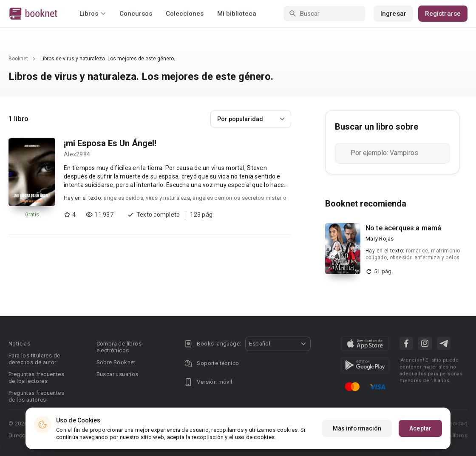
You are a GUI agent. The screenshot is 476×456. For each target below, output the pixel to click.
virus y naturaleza (168, 198)
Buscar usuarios (118, 374)
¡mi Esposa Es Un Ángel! (110, 143)
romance (417, 251)
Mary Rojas (380, 239)
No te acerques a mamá (403, 228)
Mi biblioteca (237, 14)
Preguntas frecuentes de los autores (36, 396)
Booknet (18, 59)
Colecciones (185, 14)
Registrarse (443, 14)
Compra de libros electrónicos (119, 347)
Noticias (19, 344)
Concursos (136, 14)
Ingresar (393, 14)
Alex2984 (77, 154)
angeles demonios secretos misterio (239, 198)
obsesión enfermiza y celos (425, 258)
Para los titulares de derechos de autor (34, 359)
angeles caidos (123, 198)
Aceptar (420, 428)
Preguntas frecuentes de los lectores (36, 378)
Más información (357, 428)
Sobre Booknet (116, 362)
